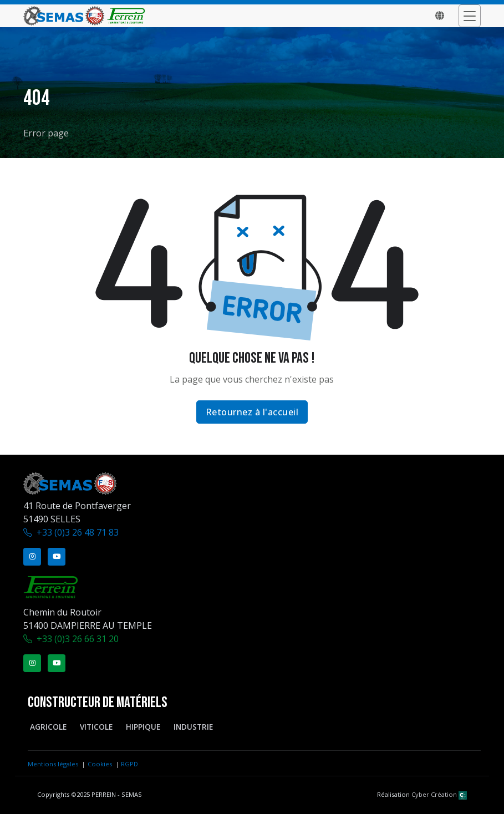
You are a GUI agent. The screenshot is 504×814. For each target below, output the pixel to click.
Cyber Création (439, 794)
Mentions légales (53, 764)
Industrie (193, 727)
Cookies (100, 764)
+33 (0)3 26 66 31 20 (78, 639)
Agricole (48, 727)
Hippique (143, 727)
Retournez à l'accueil (252, 412)
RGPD (129, 764)
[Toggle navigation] (470, 16)
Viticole (96, 727)
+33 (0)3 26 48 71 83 (78, 532)
